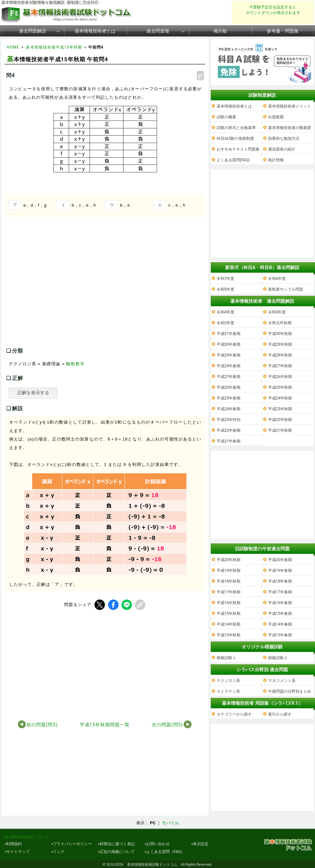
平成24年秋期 (280, 398)
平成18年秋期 (229, 581)
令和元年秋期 (280, 323)
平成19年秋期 (229, 571)
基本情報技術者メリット (290, 106)
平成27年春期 (229, 377)
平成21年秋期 (280, 430)
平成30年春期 (229, 344)
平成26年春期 (229, 387)
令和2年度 (226, 323)
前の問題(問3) (42, 725)
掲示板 (220, 31)
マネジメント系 (282, 681)
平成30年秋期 (280, 334)
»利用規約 (13, 844)
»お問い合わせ (157, 844)
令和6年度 (277, 279)
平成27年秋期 (280, 366)
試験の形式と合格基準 (236, 128)
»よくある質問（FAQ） (164, 852)
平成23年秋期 (280, 409)
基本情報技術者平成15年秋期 (54, 47)
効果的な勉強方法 (284, 138)
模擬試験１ (226, 658)
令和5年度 (226, 289)
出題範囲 (276, 117)
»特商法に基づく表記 (116, 844)
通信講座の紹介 (282, 149)
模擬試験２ (278, 658)
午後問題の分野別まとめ (290, 691)
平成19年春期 (280, 571)
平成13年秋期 (229, 635)
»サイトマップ (17, 852)
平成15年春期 (280, 614)
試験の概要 (226, 117)
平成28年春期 (229, 366)
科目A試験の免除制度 (236, 138)
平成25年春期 (229, 398)
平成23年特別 (229, 420)
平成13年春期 (280, 635)
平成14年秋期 (229, 624)
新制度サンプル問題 (286, 289)
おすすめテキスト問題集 (238, 149)
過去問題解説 (33, 31)
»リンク (58, 852)
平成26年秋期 (280, 377)
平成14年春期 (280, 624)
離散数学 (75, 364)
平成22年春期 (229, 430)
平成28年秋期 (280, 355)
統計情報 (276, 160)
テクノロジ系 (228, 681)
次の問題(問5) (167, 725)
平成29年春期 (229, 355)
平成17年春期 (280, 592)
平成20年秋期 (229, 560)
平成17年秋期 (229, 592)
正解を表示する (33, 393)
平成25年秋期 (280, 387)
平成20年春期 (280, 560)
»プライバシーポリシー (72, 844)
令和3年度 (277, 312)
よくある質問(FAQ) (233, 160)
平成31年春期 (229, 334)
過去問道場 (158, 31)
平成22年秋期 (280, 420)
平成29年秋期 (280, 344)
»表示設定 (200, 844)
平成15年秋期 (229, 614)
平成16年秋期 (229, 603)
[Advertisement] (59, 289)
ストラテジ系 (228, 691)
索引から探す (280, 714)
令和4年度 (226, 312)
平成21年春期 (229, 441)
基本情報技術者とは (95, 31)
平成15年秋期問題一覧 (105, 725)
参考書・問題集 (283, 31)
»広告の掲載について (116, 852)
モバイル (170, 823)
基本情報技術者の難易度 (290, 128)
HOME (13, 47)
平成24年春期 (229, 409)
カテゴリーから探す (234, 714)
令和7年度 (226, 279)
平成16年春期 (280, 603)
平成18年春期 (280, 581)
